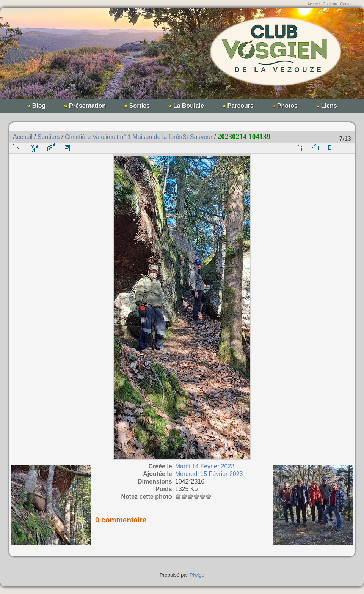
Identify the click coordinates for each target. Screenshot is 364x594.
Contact (347, 4)
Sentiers (49, 137)
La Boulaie (186, 106)
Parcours (238, 106)
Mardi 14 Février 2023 (205, 466)
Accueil (314, 4)
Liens (326, 106)
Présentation (85, 106)
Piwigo (197, 575)
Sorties (137, 106)
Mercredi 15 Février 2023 (209, 474)
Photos (285, 106)
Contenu (330, 4)
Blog (36, 106)
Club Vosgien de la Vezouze (182, 57)
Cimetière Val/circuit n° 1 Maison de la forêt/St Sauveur (139, 137)
